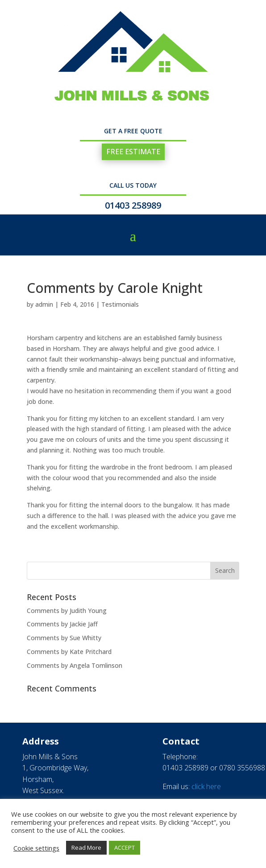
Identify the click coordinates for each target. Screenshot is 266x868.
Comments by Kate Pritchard (69, 652)
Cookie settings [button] (36, 848)
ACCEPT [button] (125, 847)
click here (206, 786)
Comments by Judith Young (67, 611)
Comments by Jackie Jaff (62, 624)
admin (44, 304)
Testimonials (120, 304)
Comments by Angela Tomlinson (75, 665)
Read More (86, 847)
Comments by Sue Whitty (64, 638)
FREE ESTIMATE (133, 152)
